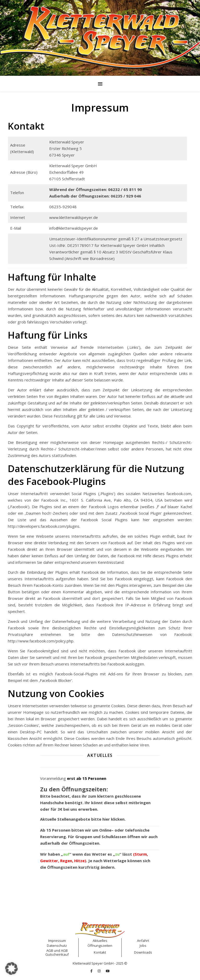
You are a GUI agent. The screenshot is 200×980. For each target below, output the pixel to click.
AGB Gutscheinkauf (57, 952)
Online (105, 830)
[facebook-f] (92, 971)
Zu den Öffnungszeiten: (74, 789)
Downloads (143, 952)
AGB (50, 950)
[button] (11, 969)
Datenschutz (57, 946)
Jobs (143, 946)
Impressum (57, 941)
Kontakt (100, 952)
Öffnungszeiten (84, 843)
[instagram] (99, 971)
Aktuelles (100, 941)
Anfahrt (143, 941)
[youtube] (108, 971)
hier (106, 819)
